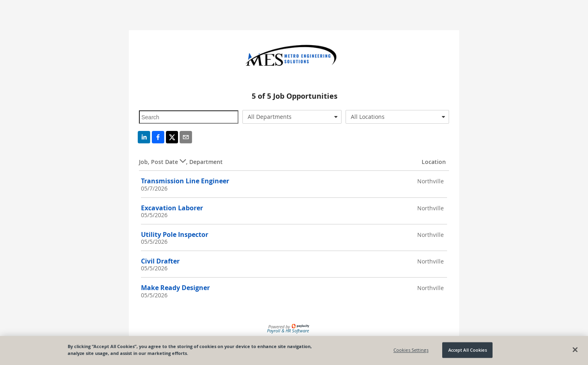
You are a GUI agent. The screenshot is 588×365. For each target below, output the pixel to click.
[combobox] (292, 117)
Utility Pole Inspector (175, 234)
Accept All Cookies (468, 350)
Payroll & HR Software (288, 331)
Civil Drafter (160, 261)
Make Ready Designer (175, 288)
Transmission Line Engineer (185, 181)
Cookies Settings (411, 350)
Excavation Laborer (172, 208)
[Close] (575, 350)
